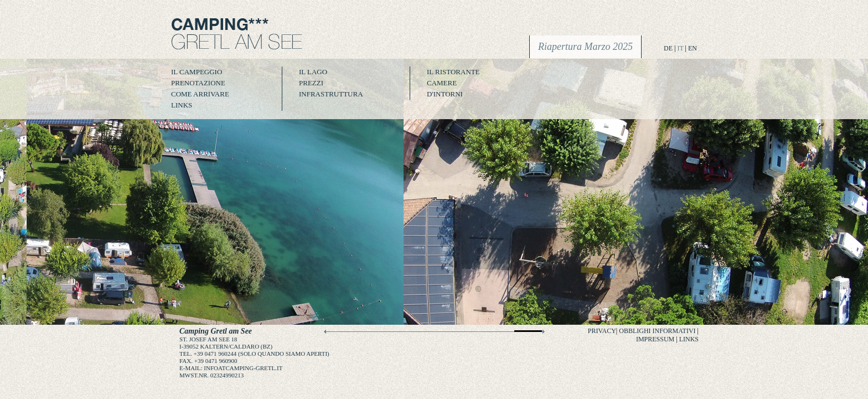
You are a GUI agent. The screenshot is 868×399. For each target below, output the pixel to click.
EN (693, 48)
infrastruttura (331, 94)
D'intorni (445, 94)
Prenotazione (198, 83)
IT (680, 48)
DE (668, 48)
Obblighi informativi (657, 331)
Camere (442, 83)
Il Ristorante (453, 72)
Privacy (602, 331)
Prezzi (311, 83)
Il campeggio (197, 72)
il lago (313, 72)
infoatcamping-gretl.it (243, 368)
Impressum (655, 339)
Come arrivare (200, 94)
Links (182, 105)
